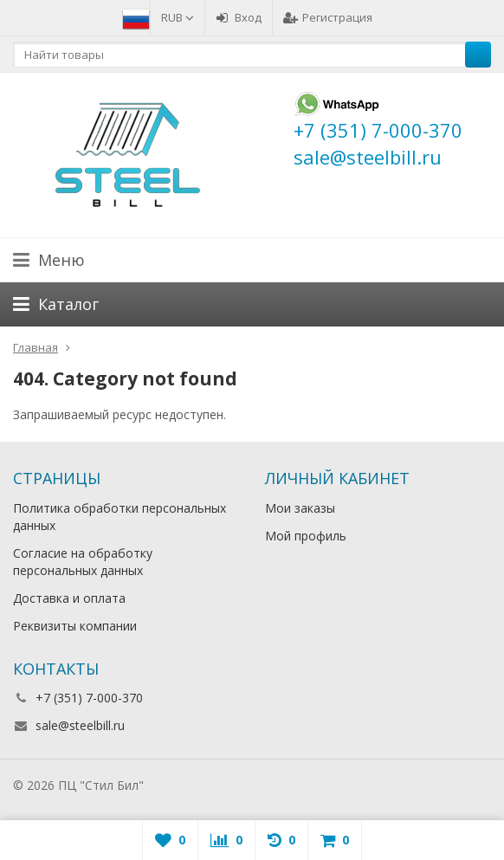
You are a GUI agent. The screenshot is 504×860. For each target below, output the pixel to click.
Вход (239, 17)
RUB (178, 17)
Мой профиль (306, 536)
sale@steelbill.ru (80, 725)
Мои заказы (300, 508)
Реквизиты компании (75, 626)
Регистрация (328, 17)
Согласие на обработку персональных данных (83, 562)
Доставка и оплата (69, 598)
